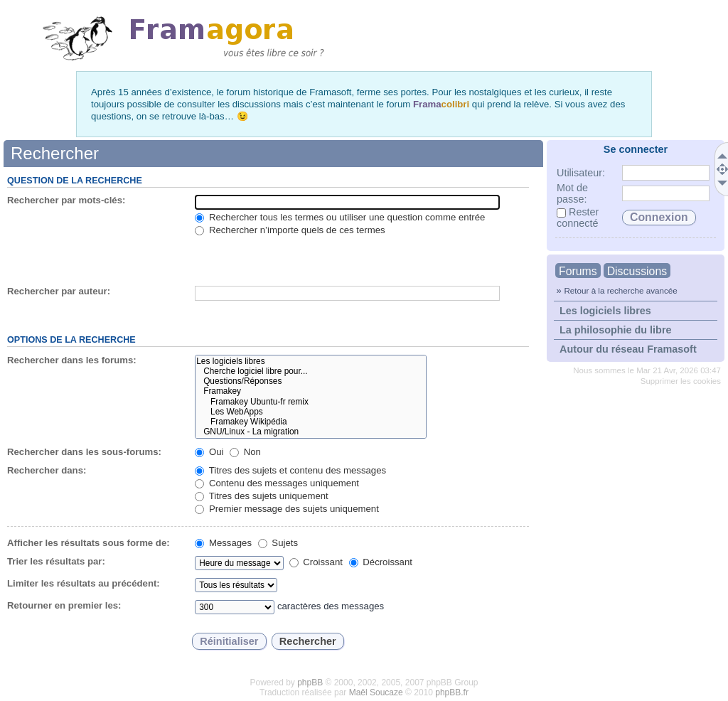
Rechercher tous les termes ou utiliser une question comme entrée (340, 217)
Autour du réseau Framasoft (628, 349)
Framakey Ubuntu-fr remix (310, 402)
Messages (223, 543)
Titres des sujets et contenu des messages (290, 470)
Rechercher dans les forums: (72, 360)
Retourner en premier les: (64, 605)
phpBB (310, 683)
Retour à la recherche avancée (620, 290)
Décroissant (381, 562)
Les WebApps (310, 412)
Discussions (637, 271)
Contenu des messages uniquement (277, 483)
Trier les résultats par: (56, 561)
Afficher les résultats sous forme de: (89, 543)
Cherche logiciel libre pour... (310, 371)
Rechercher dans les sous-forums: (84, 452)
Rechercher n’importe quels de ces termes (290, 230)
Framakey (310, 391)
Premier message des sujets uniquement (287, 509)
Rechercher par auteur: (59, 291)
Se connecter (636, 149)
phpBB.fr (452, 692)
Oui (209, 452)
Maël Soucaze (376, 692)
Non (245, 452)
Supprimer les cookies (681, 381)
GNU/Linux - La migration (310, 432)
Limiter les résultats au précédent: (84, 583)
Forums (578, 271)
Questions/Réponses (310, 381)
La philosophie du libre (616, 330)
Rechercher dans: (47, 470)
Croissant (316, 562)
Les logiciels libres (605, 311)
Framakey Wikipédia (310, 422)
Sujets (278, 543)
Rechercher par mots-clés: (66, 200)
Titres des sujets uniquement (262, 496)
